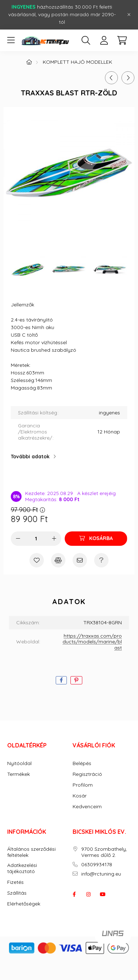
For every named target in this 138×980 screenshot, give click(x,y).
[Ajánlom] (80, 560)
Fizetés (15, 882)
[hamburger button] (11, 40)
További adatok (30, 457)
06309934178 (97, 865)
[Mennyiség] (36, 539)
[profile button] (104, 40)
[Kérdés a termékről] (101, 560)
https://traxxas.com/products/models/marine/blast (92, 642)
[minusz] (18, 539)
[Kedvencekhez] (37, 560)
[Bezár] (129, 15)
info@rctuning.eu (101, 874)
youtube (103, 894)
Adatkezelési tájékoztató (22, 868)
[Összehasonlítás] (58, 560)
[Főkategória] (29, 62)
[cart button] (122, 40)
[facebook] (61, 680)
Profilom (83, 785)
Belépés (82, 763)
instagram (88, 894)
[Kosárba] (96, 539)
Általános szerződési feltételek (31, 852)
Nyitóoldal (19, 763)
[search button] (86, 40)
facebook (74, 894)
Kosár (80, 796)
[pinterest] (76, 680)
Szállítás (17, 893)
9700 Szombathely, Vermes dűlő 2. (104, 852)
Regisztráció (87, 774)
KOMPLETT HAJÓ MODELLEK (77, 62)
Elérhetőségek (24, 904)
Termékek (19, 774)
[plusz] (54, 539)
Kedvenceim (87, 807)
